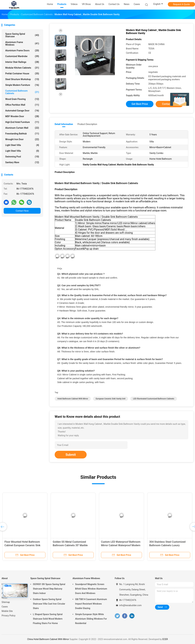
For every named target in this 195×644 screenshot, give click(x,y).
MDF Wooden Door (22, 116)
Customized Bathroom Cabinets (22, 92)
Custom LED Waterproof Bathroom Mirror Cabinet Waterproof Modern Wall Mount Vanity (121, 545)
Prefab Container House (22, 74)
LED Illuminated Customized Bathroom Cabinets (154, 399)
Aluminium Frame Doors (22, 50)
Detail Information (64, 124)
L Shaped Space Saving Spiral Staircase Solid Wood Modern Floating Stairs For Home (48, 619)
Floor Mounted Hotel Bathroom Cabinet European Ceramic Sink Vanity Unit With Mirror (22, 545)
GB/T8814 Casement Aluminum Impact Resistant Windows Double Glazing (91, 604)
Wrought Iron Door (22, 139)
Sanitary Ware (22, 162)
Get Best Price (140, 104)
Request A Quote (181, 4)
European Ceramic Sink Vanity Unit (111, 399)
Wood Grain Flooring (22, 99)
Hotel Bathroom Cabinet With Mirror (73, 399)
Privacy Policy (8, 616)
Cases (5, 607)
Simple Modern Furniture (22, 85)
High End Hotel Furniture (22, 122)
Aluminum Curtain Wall (22, 128)
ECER (165, 639)
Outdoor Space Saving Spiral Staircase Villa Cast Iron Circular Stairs (49, 604)
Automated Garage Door (22, 111)
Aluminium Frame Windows (22, 43)
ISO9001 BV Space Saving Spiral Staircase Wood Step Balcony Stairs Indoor (49, 589)
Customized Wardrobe (22, 56)
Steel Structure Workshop (22, 79)
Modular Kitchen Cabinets (22, 68)
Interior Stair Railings (22, 62)
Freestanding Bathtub (22, 134)
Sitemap (6, 602)
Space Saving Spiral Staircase (22, 35)
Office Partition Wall (22, 105)
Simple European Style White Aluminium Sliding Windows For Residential (91, 619)
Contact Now (22, 211)
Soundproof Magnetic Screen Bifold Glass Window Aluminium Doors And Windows (91, 589)
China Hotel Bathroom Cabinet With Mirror (48, 639)
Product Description (87, 124)
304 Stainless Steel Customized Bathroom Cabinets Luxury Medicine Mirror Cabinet (167, 545)
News (4, 598)
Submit (71, 455)
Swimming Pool (22, 157)
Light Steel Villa (22, 145)
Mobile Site (7, 611)
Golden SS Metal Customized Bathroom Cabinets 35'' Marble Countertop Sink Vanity (70, 545)
